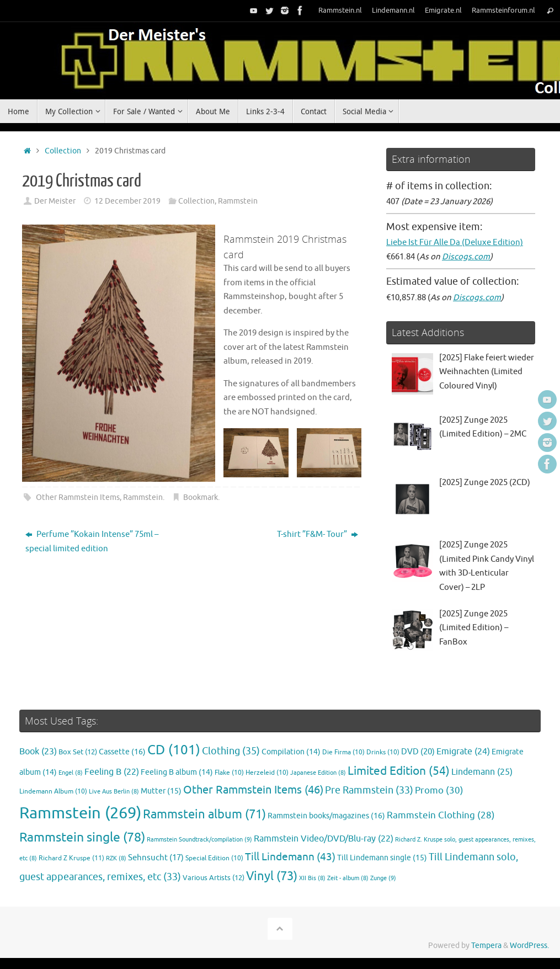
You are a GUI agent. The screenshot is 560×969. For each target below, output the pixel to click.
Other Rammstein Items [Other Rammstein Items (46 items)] (253, 790)
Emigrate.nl (443, 10)
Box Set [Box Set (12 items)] (78, 752)
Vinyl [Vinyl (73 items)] (272, 876)
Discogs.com (466, 257)
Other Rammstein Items (78, 497)
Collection (63, 151)
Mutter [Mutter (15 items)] (161, 791)
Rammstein (238, 201)
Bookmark (201, 497)
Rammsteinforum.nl (503, 10)
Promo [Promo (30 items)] (439, 790)
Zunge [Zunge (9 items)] (383, 878)
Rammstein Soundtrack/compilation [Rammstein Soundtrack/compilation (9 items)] (199, 839)
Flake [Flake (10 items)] (229, 773)
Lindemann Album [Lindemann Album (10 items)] (53, 792)
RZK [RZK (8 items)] (116, 858)
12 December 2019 (127, 201)
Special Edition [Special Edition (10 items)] (214, 858)
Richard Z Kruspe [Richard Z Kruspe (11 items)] (71, 858)
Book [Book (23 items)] (38, 752)
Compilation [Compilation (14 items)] (291, 752)
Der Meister (55, 201)
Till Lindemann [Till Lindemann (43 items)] (290, 857)
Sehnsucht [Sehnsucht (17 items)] (156, 858)
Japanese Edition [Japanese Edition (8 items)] (318, 773)
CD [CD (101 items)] (174, 750)
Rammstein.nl (340, 10)
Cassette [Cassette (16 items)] (122, 752)
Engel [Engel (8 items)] (71, 773)
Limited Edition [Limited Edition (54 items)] (399, 771)
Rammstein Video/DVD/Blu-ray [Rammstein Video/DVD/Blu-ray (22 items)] (324, 839)
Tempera (486, 946)
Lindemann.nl (393, 10)
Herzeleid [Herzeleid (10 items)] (267, 773)
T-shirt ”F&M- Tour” (318, 534)
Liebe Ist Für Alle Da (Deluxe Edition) (455, 243)
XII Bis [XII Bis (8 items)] (312, 878)
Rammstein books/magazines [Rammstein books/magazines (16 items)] (326, 816)
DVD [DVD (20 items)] (418, 752)
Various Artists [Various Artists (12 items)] (214, 878)
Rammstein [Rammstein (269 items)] (80, 813)
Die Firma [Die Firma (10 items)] (343, 752)
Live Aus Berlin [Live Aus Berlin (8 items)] (114, 792)
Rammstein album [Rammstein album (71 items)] (204, 814)
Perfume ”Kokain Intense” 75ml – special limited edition (92, 542)
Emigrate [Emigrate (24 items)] (463, 751)
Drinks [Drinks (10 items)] (383, 752)
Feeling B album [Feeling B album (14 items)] (177, 772)
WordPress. (529, 946)
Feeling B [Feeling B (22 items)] (112, 772)
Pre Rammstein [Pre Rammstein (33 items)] (369, 790)
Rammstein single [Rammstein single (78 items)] (82, 837)
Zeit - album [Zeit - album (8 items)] (348, 878)
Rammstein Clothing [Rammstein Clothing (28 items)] (441, 815)
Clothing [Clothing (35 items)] (231, 751)
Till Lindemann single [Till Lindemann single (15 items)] (382, 858)
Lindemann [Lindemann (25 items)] (482, 772)
